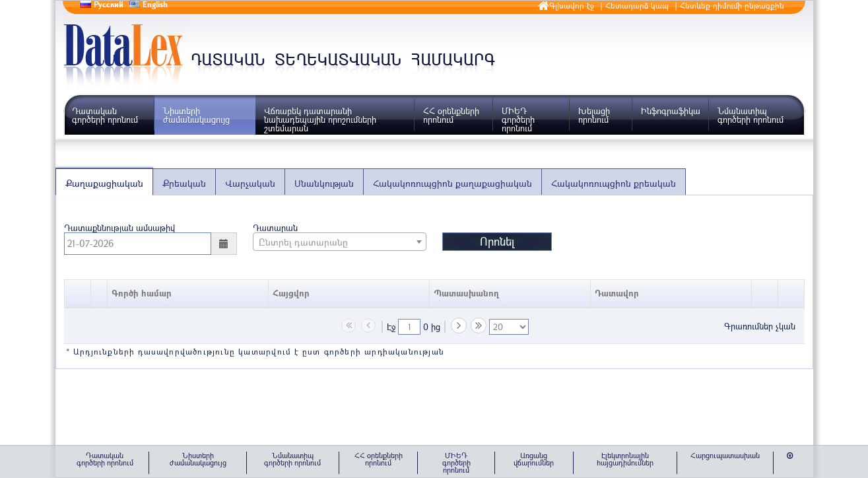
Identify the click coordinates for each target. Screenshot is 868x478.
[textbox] (409, 327)
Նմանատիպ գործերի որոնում (751, 115)
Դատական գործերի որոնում (105, 115)
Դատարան (275, 227)
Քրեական (184, 183)
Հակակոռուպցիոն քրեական (614, 183)
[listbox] (509, 327)
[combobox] (340, 242)
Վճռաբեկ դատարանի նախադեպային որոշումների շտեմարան (320, 119)
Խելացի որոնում (594, 115)
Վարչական (250, 183)
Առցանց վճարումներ (534, 459)
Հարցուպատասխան (725, 455)
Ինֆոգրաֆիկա (671, 111)
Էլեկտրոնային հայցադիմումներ (625, 459)
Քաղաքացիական (104, 183)
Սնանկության (324, 183)
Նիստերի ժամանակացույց (196, 115)
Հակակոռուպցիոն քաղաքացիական (452, 183)
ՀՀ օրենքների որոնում (451, 115)
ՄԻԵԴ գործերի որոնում (518, 119)
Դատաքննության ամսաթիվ (119, 227)
